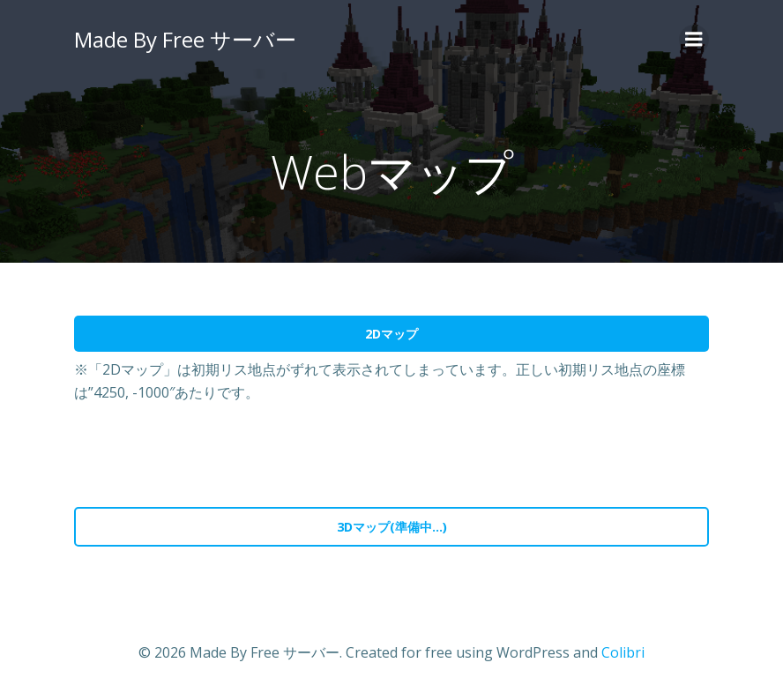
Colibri (623, 652)
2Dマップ (391, 334)
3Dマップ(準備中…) (392, 527)
